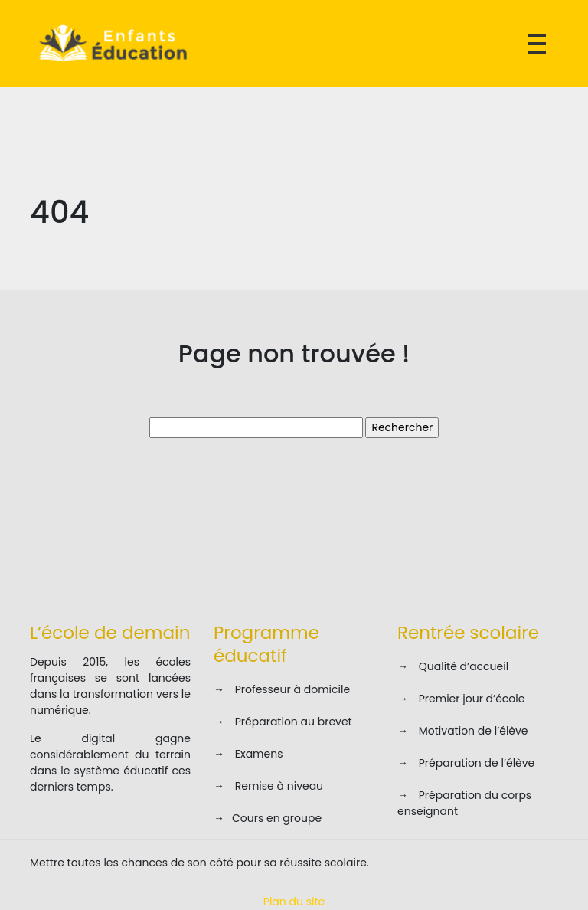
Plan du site (294, 902)
